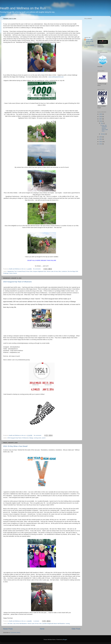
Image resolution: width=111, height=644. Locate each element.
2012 (101, 144)
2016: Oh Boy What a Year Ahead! (15, 446)
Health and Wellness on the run (90, 41)
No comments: (37, 269)
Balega (31, 438)
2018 (101, 117)
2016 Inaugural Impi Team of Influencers (17, 282)
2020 (101, 114)
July (102, 123)
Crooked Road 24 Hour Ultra (25, 271)
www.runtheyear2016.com (56, 77)
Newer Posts (8, 629)
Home (42, 629)
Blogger (65, 640)
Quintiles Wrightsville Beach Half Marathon (54, 624)
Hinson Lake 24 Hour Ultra (54, 271)
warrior (44, 438)
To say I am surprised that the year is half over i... (104, 128)
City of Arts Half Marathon (20, 624)
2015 (101, 137)
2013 (101, 142)
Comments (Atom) (15, 633)
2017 (101, 119)
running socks (38, 438)
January (103, 134)
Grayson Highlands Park (40, 271)
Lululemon (64, 271)
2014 (101, 139)
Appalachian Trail (12, 271)
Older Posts (76, 629)
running (68, 624)
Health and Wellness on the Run (23, 8)
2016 (101, 121)
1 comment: (36, 621)
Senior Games (13, 273)
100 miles (10, 624)
